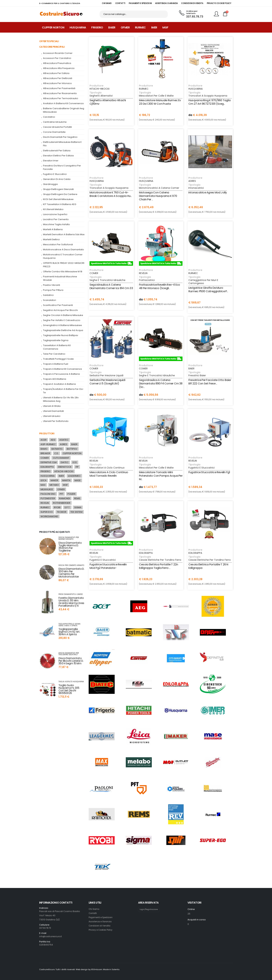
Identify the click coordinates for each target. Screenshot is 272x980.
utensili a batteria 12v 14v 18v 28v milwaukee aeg (61, 399)
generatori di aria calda (57, 179)
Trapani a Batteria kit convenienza (62, 369)
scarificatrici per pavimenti (58, 305)
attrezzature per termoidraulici (61, 98)
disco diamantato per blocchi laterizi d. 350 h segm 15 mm (71, 661)
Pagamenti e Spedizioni (102, 917)
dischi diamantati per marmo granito (69, 538)
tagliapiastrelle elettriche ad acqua (63, 330)
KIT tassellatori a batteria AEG (60, 204)
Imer (154, 27)
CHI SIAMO (107, 3)
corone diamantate (54, 132)
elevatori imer (51, 161)
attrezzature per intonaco (57, 83)
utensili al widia (52, 406)
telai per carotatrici (54, 354)
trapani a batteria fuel (56, 364)
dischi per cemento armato (71, 565)
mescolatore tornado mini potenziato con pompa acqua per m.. (161, 476)
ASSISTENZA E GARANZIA (166, 3)
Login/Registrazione (150, 909)
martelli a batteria (53, 229)
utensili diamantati (53, 411)
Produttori (47, 433)
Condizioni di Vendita (101, 926)
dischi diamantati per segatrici (60, 137)
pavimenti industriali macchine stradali (60, 278)
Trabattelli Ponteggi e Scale (58, 359)
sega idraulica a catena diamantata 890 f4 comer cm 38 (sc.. (161, 383)
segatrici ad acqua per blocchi (60, 310)
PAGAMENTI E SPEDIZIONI (140, 3)
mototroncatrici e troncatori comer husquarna (63, 256)
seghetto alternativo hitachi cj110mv (108, 102)
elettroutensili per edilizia (57, 151)
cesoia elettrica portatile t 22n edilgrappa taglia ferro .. (158, 566)
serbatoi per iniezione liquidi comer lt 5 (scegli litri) (107, 382)
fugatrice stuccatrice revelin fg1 (209, 472)
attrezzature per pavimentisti (59, 88)
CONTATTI (120, 3)
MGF (165, 27)
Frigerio (97, 27)
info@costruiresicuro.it (52, 936)
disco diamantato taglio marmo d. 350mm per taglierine (70, 547)
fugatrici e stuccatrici (55, 174)
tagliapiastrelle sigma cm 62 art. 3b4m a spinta (69, 632)
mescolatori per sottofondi (58, 244)
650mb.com (97, 969)
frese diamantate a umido (71, 594)
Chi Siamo (94, 909)
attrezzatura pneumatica (57, 63)
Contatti (93, 913)
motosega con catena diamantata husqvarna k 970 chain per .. (158, 196)
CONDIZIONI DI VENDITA (192, 3)
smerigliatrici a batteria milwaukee (62, 325)
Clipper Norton (53, 27)
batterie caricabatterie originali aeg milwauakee (64, 110)
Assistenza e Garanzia (101, 922)
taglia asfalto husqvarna (71, 682)
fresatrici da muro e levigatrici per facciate (62, 167)
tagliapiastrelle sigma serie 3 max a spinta (69, 625)
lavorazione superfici (55, 214)
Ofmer (125, 27)
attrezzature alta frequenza (59, 68)
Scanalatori (50, 300)
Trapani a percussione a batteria (61, 374)
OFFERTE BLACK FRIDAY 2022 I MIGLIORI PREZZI (64, 265)
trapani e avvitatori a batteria (59, 384)
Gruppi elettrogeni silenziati (58, 189)
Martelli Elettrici (51, 239)
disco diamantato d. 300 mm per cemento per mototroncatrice (71, 573)
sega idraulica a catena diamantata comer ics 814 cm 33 (111, 286)
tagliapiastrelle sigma (56, 340)
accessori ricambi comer (58, 53)
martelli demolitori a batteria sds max (64, 234)
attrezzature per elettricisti (58, 78)
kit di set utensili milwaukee (58, 199)
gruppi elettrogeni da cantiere (60, 194)
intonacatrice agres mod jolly (208, 192)
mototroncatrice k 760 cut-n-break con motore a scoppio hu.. (111, 194)
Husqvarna (78, 27)
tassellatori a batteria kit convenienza (57, 347)
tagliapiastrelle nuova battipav (61, 335)
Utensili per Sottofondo (56, 421)
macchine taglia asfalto (56, 224)
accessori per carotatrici (57, 58)
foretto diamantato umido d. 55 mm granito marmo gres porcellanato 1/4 (71, 602)
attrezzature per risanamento (60, 93)
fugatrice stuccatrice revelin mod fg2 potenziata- (108, 566)
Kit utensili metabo (53, 209)
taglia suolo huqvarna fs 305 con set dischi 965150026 (69, 689)
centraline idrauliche (55, 122)
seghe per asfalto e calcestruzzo (62, 320)
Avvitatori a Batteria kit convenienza (63, 103)
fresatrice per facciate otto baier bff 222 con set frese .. (210, 382)
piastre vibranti (52, 285)
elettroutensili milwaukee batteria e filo (62, 144)
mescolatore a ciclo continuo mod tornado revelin (109, 474)
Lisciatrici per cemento (56, 219)
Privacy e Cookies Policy (102, 930)
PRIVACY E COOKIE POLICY (219, 3)
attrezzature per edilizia (56, 73)
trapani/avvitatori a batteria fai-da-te (63, 391)
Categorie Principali (52, 47)
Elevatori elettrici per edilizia (58, 156)
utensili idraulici (52, 416)
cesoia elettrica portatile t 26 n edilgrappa (208, 566)
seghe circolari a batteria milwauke (63, 315)
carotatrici (49, 117)
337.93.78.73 (195, 17)
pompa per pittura (53, 290)
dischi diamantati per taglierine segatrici (69, 654)
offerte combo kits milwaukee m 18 (63, 272)
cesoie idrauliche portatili (57, 127)
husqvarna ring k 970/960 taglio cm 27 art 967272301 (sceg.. (210, 102)
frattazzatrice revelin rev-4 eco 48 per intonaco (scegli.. (159, 286)
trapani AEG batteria (55, 379)
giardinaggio (50, 184)
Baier (112, 27)
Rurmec (140, 27)
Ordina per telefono (192, 12)
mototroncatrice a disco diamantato (63, 250)
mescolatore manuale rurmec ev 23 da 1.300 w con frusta (160, 102)
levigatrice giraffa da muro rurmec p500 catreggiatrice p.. (208, 290)
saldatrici (48, 295)
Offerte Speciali (49, 41)
